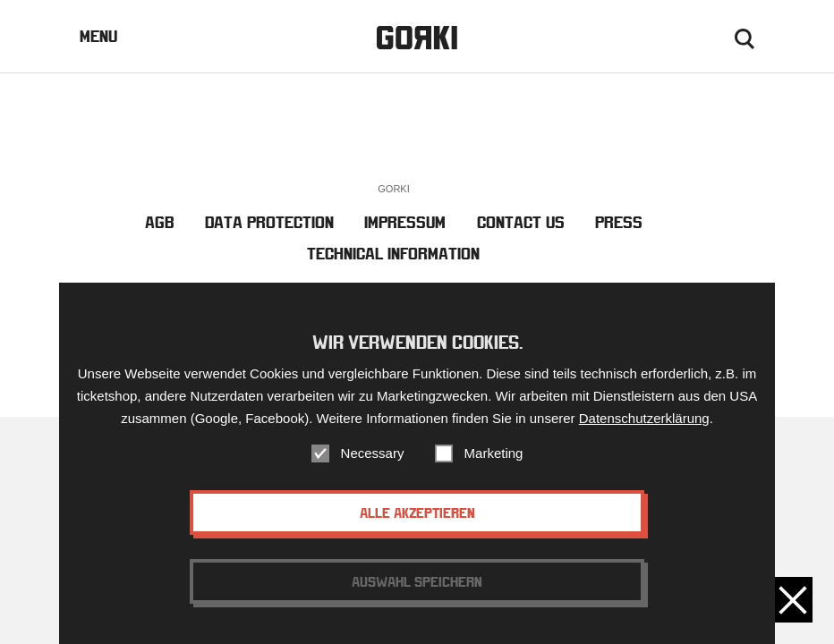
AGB (160, 222)
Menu (98, 36)
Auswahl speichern (417, 583)
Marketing (494, 455)
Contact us (521, 222)
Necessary (373, 455)
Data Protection (269, 222)
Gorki (417, 38)
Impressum (405, 222)
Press (619, 222)
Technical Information (393, 254)
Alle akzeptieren (417, 514)
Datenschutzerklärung (644, 420)
